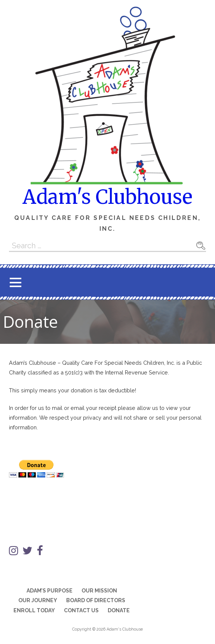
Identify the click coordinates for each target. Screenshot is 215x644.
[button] (15, 282)
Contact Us (81, 610)
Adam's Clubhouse (107, 197)
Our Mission (99, 591)
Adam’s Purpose (50, 591)
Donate (119, 610)
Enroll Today (34, 610)
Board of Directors (96, 600)
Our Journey (38, 600)
